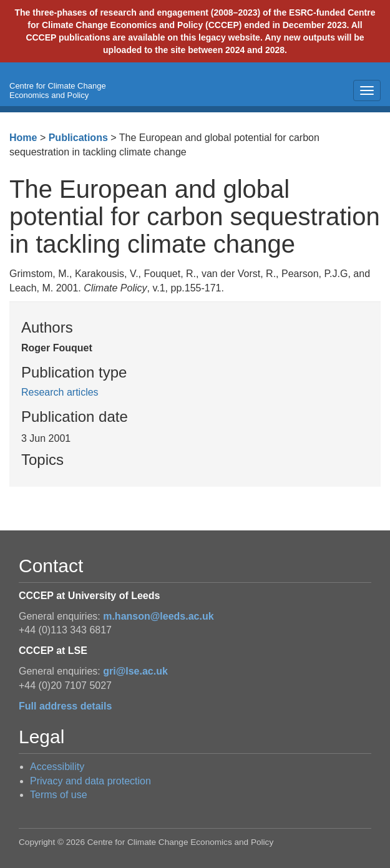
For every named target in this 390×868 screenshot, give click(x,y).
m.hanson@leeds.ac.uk (158, 616)
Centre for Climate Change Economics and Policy (58, 90)
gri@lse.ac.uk (135, 671)
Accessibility (57, 767)
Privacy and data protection (90, 781)
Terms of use (59, 795)
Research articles (60, 392)
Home (23, 138)
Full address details (65, 706)
